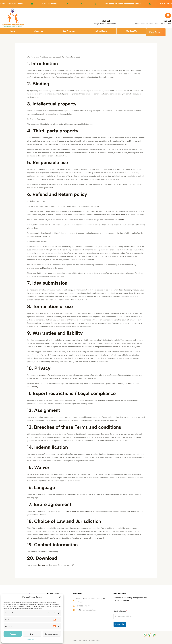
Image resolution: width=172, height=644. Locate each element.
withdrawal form (119, 215)
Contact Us (131, 32)
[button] (60, 597)
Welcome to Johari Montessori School (130, 4)
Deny (32, 634)
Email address (120, 611)
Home (12, 32)
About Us (39, 32)
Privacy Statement (125, 384)
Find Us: (167, 21)
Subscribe (120, 624)
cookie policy (89, 511)
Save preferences (52, 634)
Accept (13, 634)
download (41, 565)
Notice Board (101, 32)
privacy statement (72, 511)
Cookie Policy (31, 639)
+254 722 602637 (56, 4)
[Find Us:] (168, 16)
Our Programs (69, 32)
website (121, 220)
